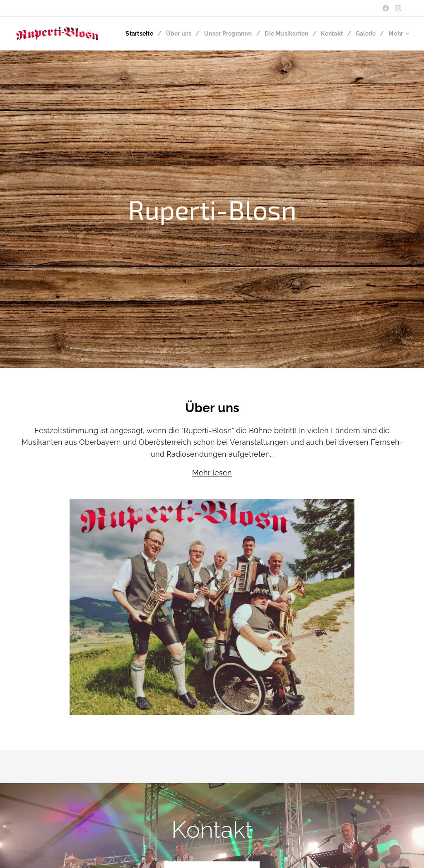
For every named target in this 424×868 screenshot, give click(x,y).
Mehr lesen (212, 473)
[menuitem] (167, 34)
